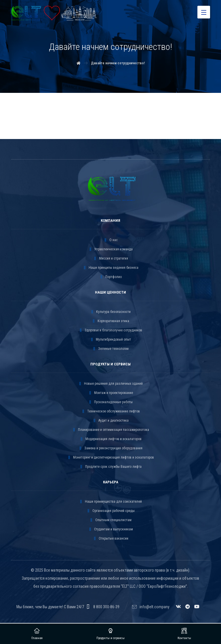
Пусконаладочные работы (110, 402)
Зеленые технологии (110, 349)
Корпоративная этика (110, 321)
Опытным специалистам (110, 520)
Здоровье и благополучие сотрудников (110, 331)
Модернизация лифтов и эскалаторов (111, 439)
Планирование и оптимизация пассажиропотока (111, 430)
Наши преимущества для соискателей (110, 502)
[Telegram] (188, 607)
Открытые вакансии (111, 539)
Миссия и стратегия (111, 259)
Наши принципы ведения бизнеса (111, 268)
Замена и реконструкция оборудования (110, 448)
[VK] (178, 607)
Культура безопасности (110, 312)
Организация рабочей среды (111, 511)
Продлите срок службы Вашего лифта (110, 467)
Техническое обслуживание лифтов (111, 412)
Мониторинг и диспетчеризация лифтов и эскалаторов (111, 458)
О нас (111, 240)
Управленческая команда (111, 249)
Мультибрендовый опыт (110, 340)
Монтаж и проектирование (111, 393)
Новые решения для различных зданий (110, 384)
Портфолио (111, 277)
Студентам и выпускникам (111, 530)
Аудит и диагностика (111, 421)
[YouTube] (197, 607)
